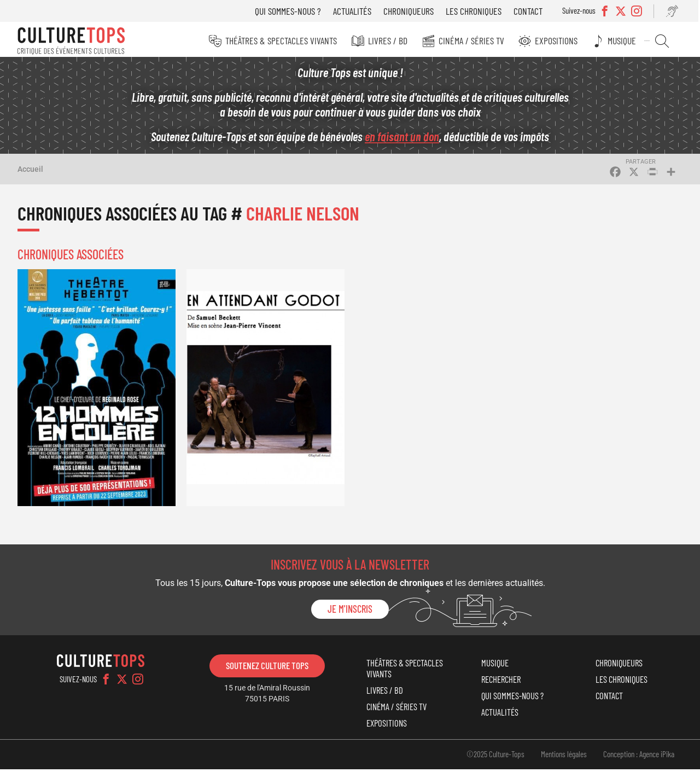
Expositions (562, 40)
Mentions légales (564, 757)
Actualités (356, 11)
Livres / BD (395, 40)
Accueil (30, 172)
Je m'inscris (350, 612)
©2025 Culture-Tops (495, 757)
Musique (626, 40)
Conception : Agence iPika (639, 757)
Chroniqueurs (412, 11)
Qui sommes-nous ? (292, 11)
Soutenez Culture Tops (267, 668)
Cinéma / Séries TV (477, 40)
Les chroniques (477, 11)
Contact (532, 11)
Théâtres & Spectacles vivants (289, 40)
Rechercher (665, 41)
